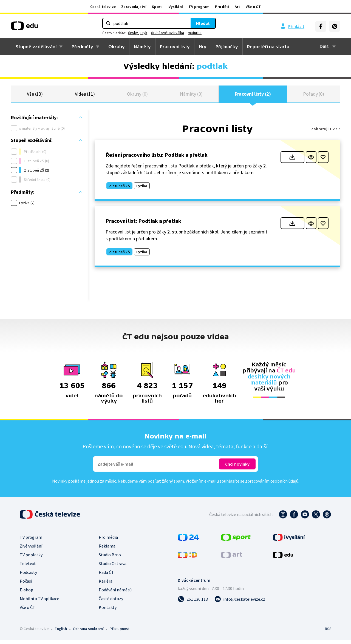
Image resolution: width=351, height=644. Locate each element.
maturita (195, 33)
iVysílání (175, 7)
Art (237, 7)
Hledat (203, 23)
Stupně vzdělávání (36, 47)
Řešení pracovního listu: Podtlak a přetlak (157, 159)
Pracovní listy (175, 47)
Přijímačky (227, 47)
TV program (199, 7)
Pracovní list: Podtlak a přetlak (143, 225)
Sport (157, 7)
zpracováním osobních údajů (272, 485)
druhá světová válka (168, 33)
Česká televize (103, 7)
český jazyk (138, 33)
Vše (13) (35, 96)
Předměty (82, 47)
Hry (203, 47)
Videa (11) (85, 96)
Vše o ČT (253, 7)
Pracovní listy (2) (253, 96)
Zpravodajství (134, 7)
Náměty (142, 47)
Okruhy (117, 47)
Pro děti (222, 7)
